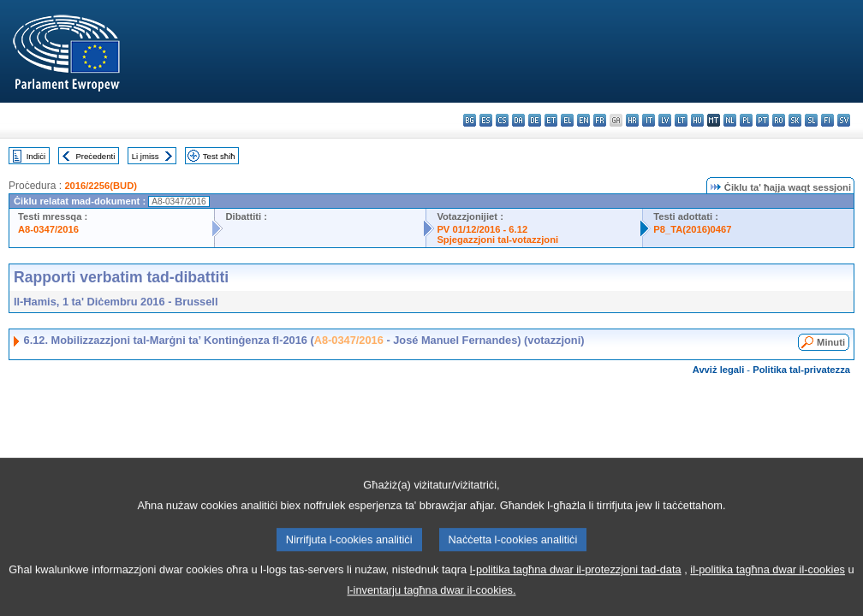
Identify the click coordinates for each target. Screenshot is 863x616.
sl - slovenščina (811, 120)
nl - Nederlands (730, 120)
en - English (583, 120)
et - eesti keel (551, 120)
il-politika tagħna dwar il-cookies (768, 587)
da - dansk (518, 120)
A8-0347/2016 (48, 229)
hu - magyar (697, 120)
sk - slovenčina (795, 120)
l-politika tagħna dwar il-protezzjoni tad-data (576, 587)
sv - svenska (844, 120)
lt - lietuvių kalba (681, 120)
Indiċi (36, 156)
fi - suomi (827, 120)
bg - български (470, 120)
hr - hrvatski (632, 120)
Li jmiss (146, 156)
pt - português (762, 120)
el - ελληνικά (567, 120)
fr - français (600, 120)
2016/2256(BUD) (101, 186)
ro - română (779, 120)
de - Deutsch (535, 120)
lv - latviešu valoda (665, 120)
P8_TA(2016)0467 (692, 229)
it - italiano (649, 120)
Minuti (831, 342)
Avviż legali (719, 370)
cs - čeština (502, 120)
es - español (486, 120)
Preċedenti (95, 156)
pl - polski (746, 120)
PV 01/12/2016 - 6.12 (482, 229)
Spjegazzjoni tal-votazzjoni (497, 240)
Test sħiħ (219, 156)
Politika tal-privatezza (801, 370)
